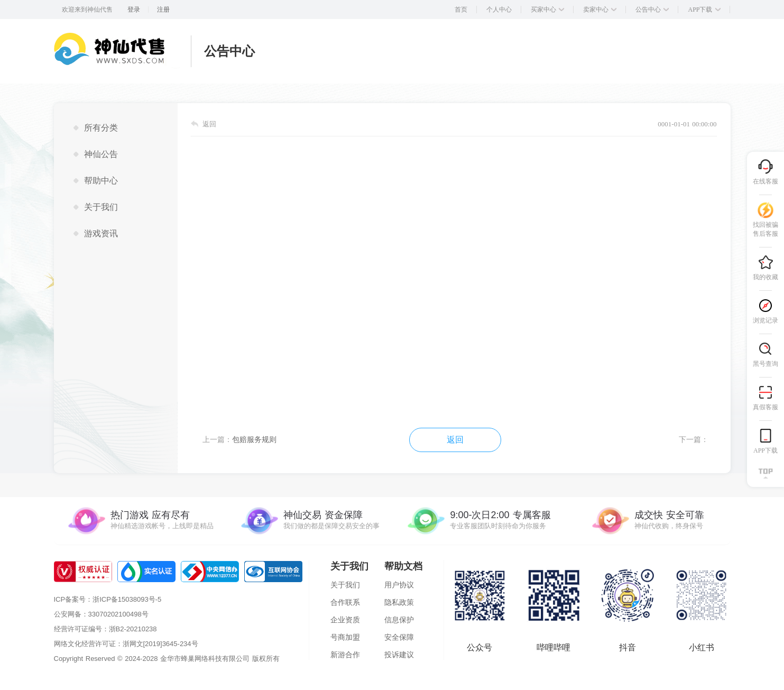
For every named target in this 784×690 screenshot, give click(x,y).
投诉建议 (399, 655)
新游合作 (345, 655)
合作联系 (345, 602)
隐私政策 (399, 602)
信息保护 (399, 620)
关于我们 (345, 585)
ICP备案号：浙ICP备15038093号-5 (108, 599)
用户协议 (399, 585)
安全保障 (399, 637)
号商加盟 (345, 637)
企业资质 (345, 620)
